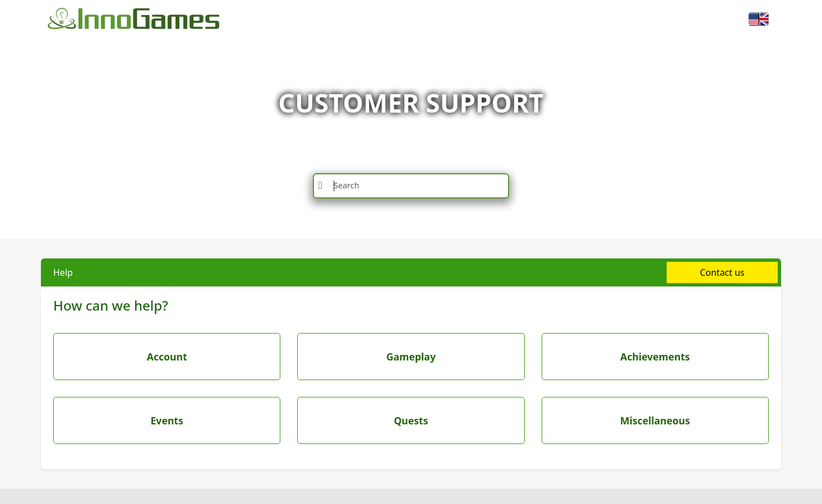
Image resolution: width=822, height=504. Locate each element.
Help (63, 272)
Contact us (722, 272)
